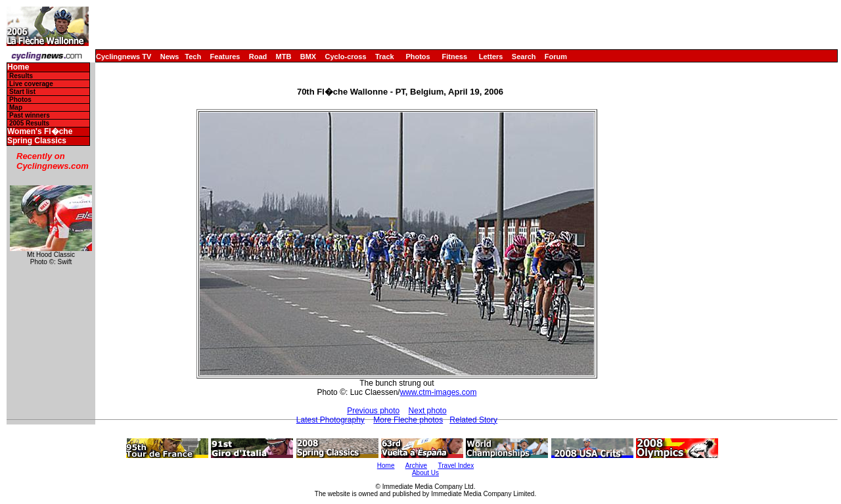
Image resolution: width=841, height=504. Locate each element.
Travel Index (456, 466)
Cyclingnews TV (124, 57)
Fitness (454, 57)
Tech (193, 57)
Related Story (473, 420)
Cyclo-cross (346, 57)
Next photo (428, 411)
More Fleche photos (408, 420)
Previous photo (373, 411)
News (170, 57)
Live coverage (31, 84)
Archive (416, 466)
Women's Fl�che (40, 132)
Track (385, 57)
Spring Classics (37, 141)
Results (21, 76)
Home (18, 67)
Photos (418, 57)
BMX (308, 57)
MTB (284, 57)
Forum (556, 57)
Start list (22, 92)
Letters (491, 57)
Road (258, 57)
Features (225, 57)
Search (524, 57)
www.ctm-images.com (439, 392)
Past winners (30, 115)
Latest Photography (330, 420)
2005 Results (29, 123)
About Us (425, 473)
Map (16, 107)
